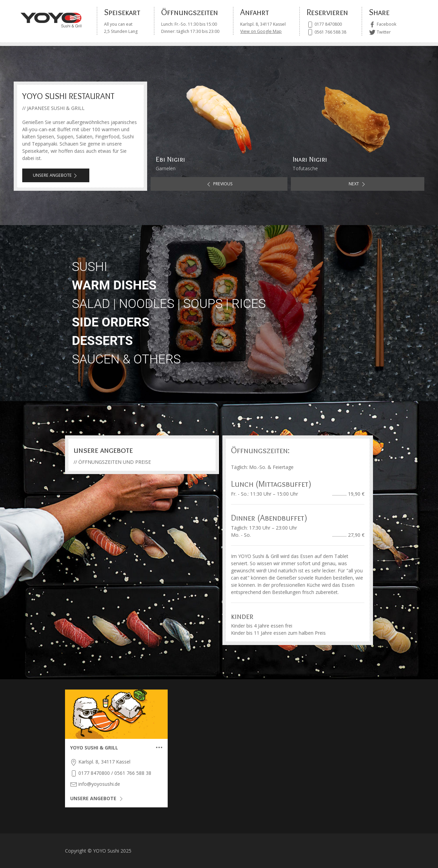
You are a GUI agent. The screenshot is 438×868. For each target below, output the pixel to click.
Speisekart (122, 12)
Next (358, 184)
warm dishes (114, 285)
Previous (219, 184)
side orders (111, 322)
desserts (102, 341)
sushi (90, 267)
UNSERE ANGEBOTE (52, 175)
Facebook (383, 24)
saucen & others (126, 359)
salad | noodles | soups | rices (169, 304)
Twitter (380, 32)
